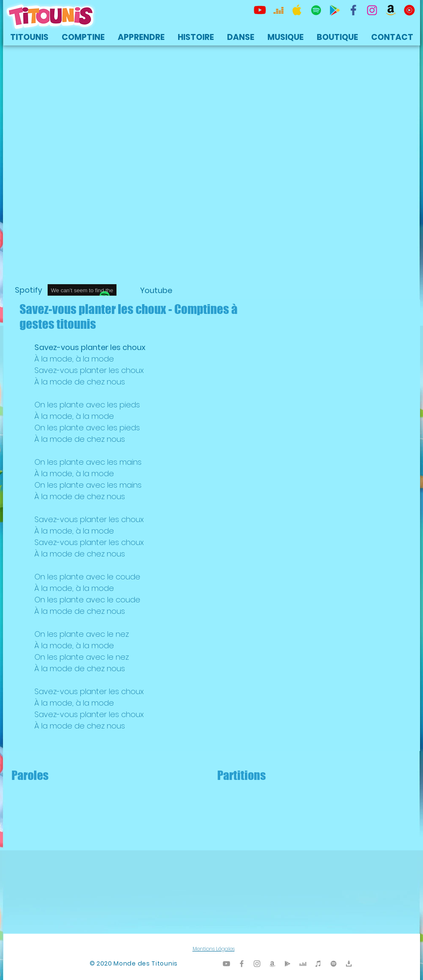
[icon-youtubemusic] (409, 10)
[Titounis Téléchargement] (349, 964)
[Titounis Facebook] (242, 964)
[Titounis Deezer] (278, 10)
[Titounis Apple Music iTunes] (297, 10)
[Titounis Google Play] (335, 10)
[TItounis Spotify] (316, 10)
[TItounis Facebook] (353, 10)
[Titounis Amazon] (391, 10)
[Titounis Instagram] (372, 10)
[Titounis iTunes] (318, 964)
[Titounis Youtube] (260, 10)
